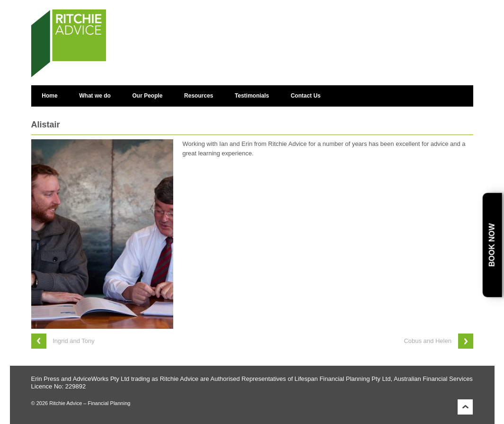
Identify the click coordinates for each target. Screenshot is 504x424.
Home (49, 96)
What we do (95, 96)
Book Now (492, 245)
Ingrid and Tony (74, 341)
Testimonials (252, 96)
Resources (199, 96)
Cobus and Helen (427, 341)
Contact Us (305, 96)
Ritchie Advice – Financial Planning (89, 403)
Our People (148, 96)
